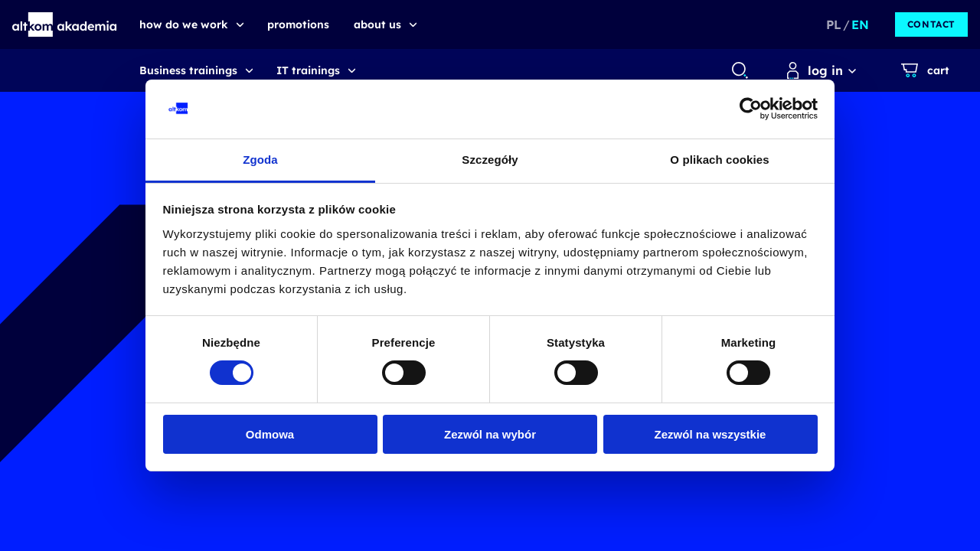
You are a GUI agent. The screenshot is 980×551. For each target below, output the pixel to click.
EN (860, 24)
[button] (65, 24)
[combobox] (739, 70)
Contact (931, 24)
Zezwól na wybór (490, 434)
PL (834, 24)
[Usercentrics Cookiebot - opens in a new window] (751, 109)
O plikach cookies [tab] (719, 160)
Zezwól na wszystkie (710, 434)
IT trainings (308, 70)
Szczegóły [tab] (490, 160)
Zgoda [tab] (260, 160)
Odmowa (270, 434)
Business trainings (188, 70)
